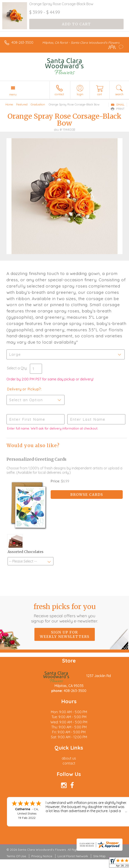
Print (118, 109)
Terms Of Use (16, 856)
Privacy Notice (42, 856)
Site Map (99, 856)
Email (118, 105)
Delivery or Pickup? (24, 389)
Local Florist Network (73, 856)
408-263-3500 (22, 42)
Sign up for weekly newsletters (65, 634)
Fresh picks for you (64, 613)
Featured (22, 104)
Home (9, 104)
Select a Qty (17, 368)
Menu (13, 94)
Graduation (38, 104)
